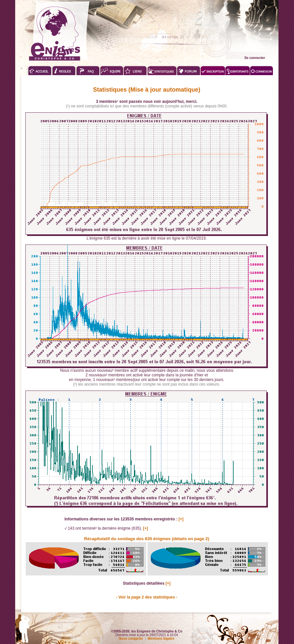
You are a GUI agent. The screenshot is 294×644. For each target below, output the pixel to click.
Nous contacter (131, 639)
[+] (181, 519)
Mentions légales (161, 639)
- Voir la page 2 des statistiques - (147, 597)
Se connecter (255, 58)
